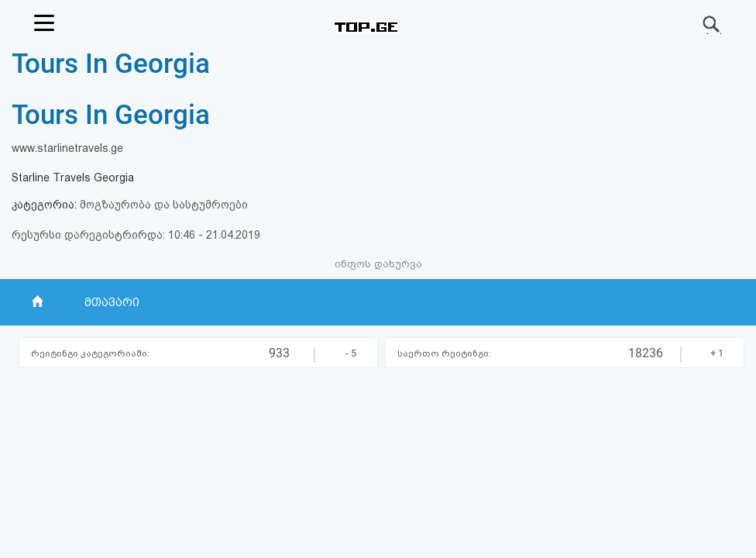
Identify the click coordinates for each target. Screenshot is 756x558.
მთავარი (112, 302)
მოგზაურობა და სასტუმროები (164, 205)
